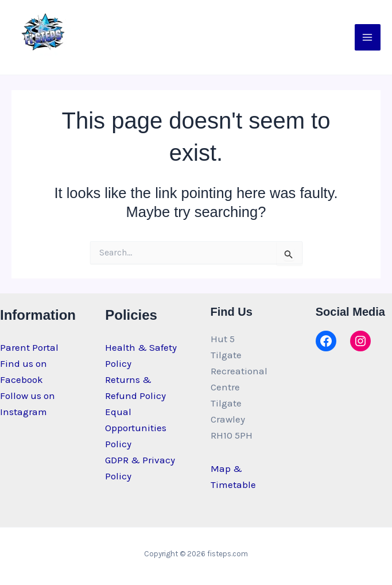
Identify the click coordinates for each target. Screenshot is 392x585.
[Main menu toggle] (368, 37)
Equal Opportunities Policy (136, 428)
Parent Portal (29, 347)
